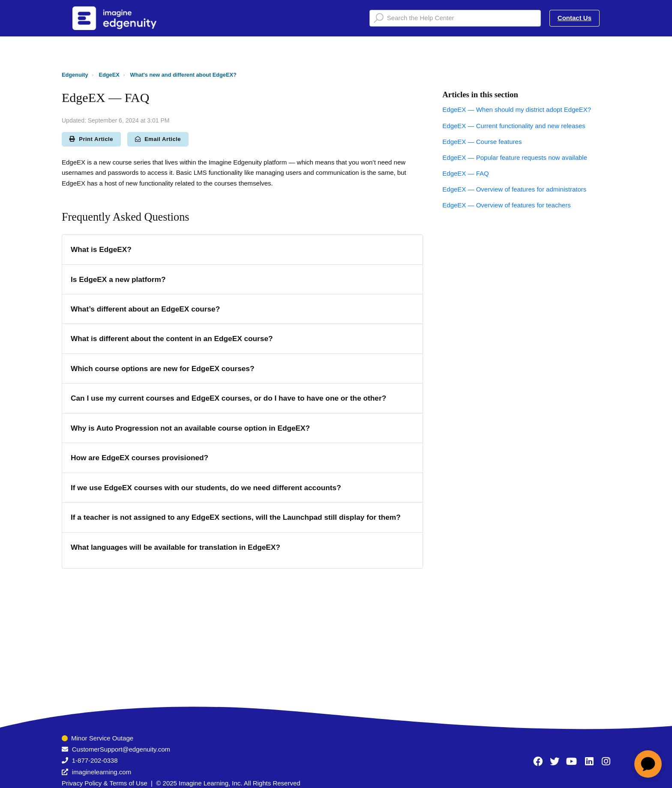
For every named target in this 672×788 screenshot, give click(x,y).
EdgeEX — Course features (482, 142)
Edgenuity (75, 75)
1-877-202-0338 (95, 760)
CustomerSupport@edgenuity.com (121, 749)
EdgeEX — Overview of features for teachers (506, 205)
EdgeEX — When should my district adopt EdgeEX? (517, 109)
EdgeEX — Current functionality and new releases (514, 126)
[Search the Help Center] (455, 18)
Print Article (91, 139)
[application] (648, 764)
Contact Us (574, 18)
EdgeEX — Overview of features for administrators (514, 189)
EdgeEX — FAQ (465, 173)
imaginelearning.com (102, 772)
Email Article (158, 139)
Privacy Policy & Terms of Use (105, 783)
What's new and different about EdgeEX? (183, 75)
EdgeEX (109, 75)
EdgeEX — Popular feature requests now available (515, 157)
